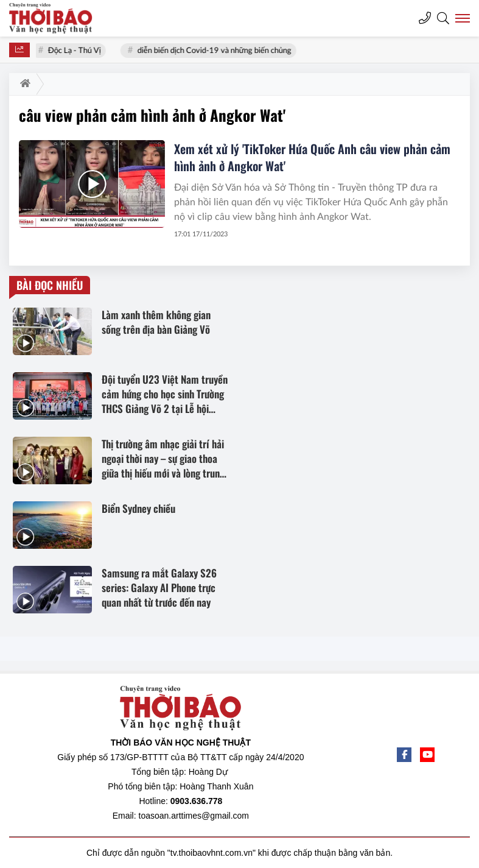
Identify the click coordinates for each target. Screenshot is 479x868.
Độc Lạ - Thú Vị (75, 51)
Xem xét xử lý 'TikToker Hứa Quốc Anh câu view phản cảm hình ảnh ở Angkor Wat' (312, 157)
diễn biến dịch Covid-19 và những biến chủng (215, 51)
